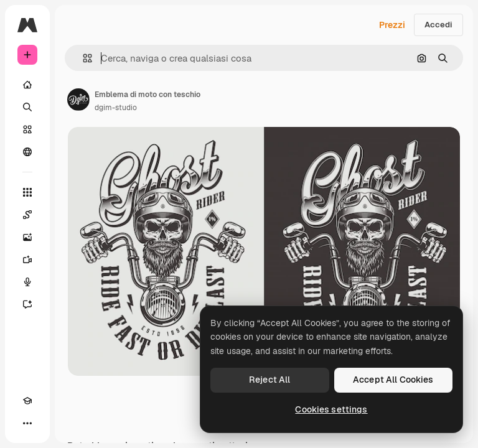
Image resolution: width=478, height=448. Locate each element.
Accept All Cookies (393, 380)
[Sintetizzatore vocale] (27, 282)
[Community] (27, 152)
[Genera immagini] (27, 237)
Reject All (269, 380)
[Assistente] (27, 304)
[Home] (27, 85)
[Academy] (27, 401)
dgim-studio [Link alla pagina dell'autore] (116, 108)
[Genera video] (27, 259)
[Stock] (27, 129)
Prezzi (392, 25)
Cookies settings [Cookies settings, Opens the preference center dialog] (331, 409)
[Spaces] (27, 215)
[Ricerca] (27, 107)
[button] (82, 58)
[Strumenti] (27, 192)
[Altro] (27, 423)
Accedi (438, 25)
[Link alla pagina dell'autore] (78, 100)
